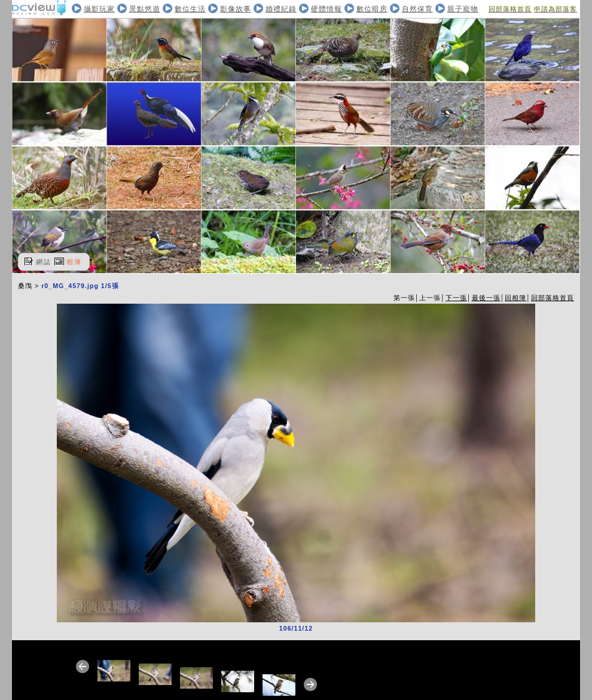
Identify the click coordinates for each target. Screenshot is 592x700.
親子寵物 (463, 9)
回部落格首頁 (510, 9)
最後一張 (486, 298)
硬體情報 (326, 9)
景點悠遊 (145, 9)
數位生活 (190, 9)
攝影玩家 (99, 9)
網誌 (44, 262)
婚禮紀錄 (281, 9)
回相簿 (515, 298)
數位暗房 (372, 9)
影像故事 (236, 9)
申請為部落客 (556, 9)
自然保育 (417, 9)
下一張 (456, 298)
